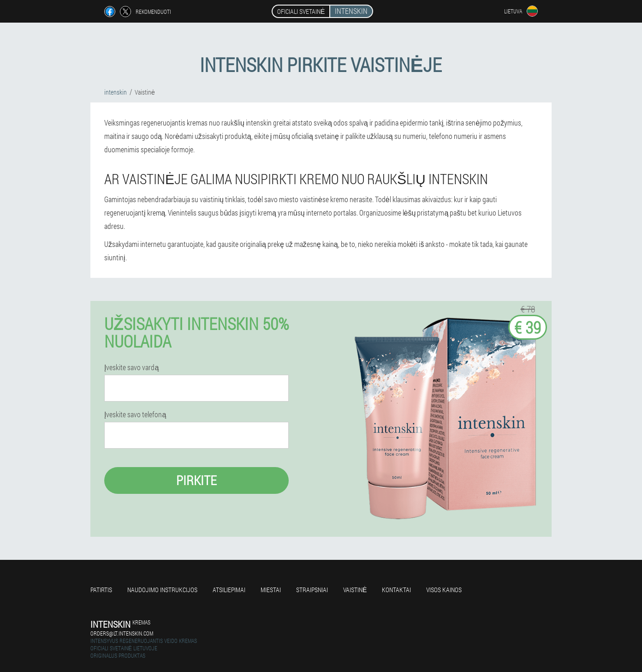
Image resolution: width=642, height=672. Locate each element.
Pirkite (196, 480)
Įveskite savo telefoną (135, 414)
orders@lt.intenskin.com (122, 633)
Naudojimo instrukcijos (162, 590)
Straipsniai (312, 590)
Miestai (271, 590)
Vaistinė (355, 590)
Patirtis (101, 590)
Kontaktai (396, 590)
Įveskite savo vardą (131, 367)
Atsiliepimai (229, 590)
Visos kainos (444, 590)
